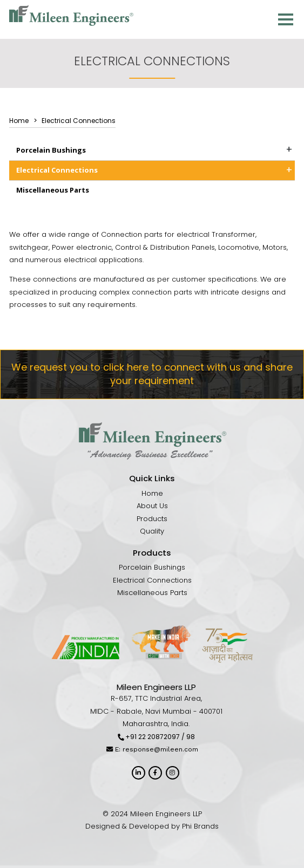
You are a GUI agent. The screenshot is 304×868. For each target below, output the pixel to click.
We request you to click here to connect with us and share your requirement (152, 374)
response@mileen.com (160, 749)
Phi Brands (200, 826)
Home (152, 493)
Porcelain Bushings (51, 150)
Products (152, 519)
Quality (152, 531)
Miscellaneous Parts (53, 190)
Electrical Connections (57, 170)
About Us (152, 506)
